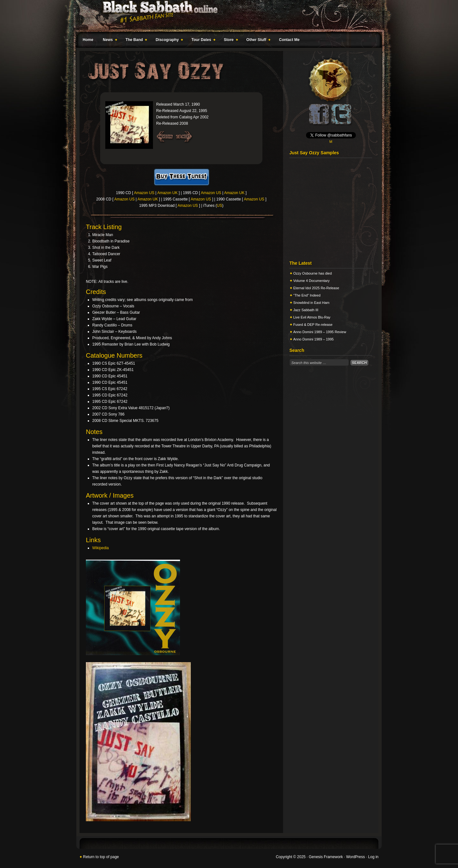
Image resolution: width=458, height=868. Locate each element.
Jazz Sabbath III (306, 310)
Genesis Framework (326, 857)
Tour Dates (202, 41)
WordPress (355, 857)
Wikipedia (101, 548)
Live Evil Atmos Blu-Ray (312, 317)
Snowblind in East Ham (311, 303)
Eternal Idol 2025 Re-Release (316, 288)
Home (88, 40)
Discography (168, 41)
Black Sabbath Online (226, 16)
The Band (135, 41)
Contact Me (289, 40)
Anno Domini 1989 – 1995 (313, 339)
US (220, 206)
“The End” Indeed (307, 295)
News (108, 41)
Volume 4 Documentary (311, 281)
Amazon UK (167, 193)
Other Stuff (257, 41)
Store (230, 41)
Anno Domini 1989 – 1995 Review (320, 332)
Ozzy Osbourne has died (312, 273)
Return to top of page (101, 857)
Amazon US (144, 193)
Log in (373, 857)
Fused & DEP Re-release (313, 325)
